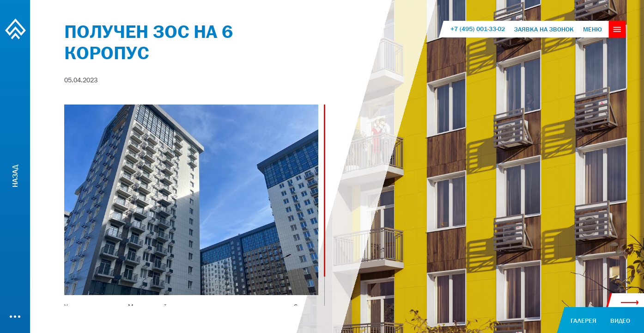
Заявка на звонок (544, 29)
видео (620, 321)
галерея (583, 321)
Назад (15, 176)
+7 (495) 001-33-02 (478, 29)
